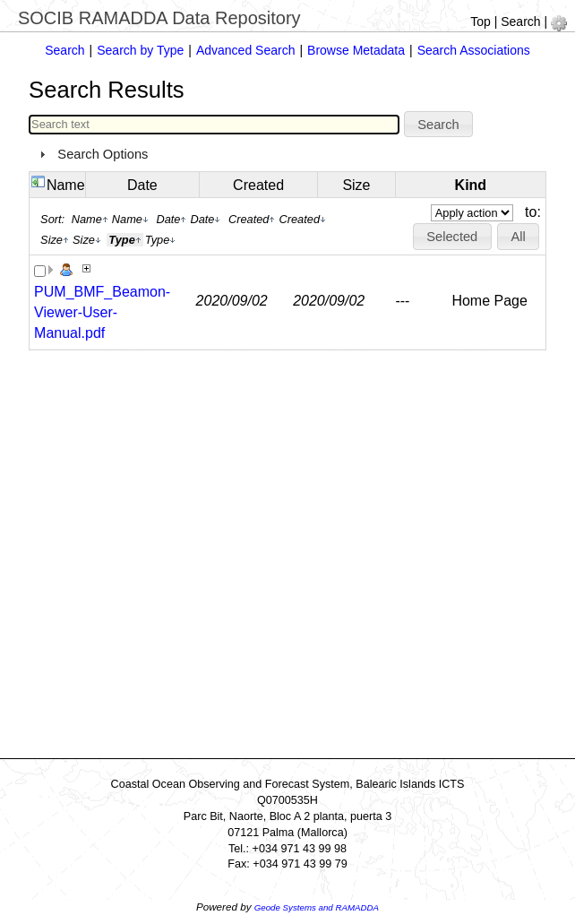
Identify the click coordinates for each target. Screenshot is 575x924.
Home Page (489, 301)
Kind (471, 185)
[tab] (287, 154)
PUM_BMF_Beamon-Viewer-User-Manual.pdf (102, 312)
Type (161, 240)
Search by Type (140, 50)
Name (66, 185)
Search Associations (474, 50)
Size (356, 185)
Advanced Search (246, 50)
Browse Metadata (356, 50)
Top (481, 22)
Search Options (103, 154)
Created (258, 185)
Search (520, 22)
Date (142, 185)
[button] (439, 125)
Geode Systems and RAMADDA (317, 907)
